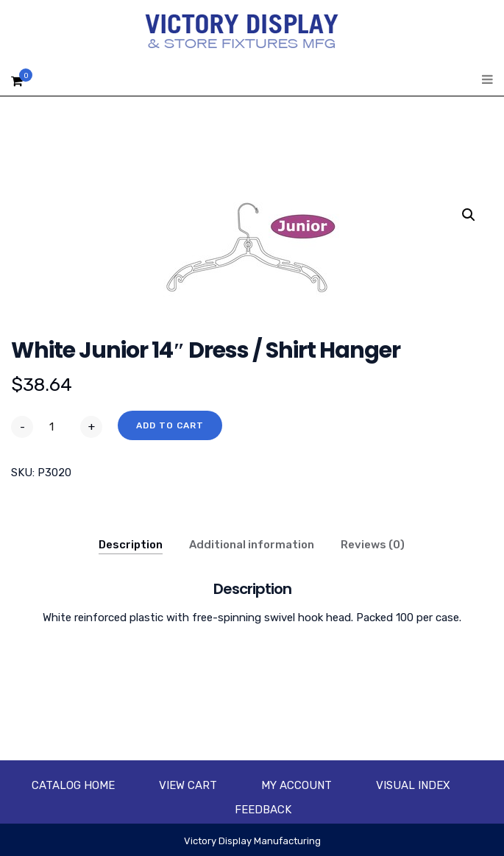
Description (131, 545)
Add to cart (170, 425)
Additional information (252, 545)
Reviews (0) (373, 545)
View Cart (188, 785)
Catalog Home (73, 785)
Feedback (263, 810)
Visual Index (413, 785)
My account (297, 785)
